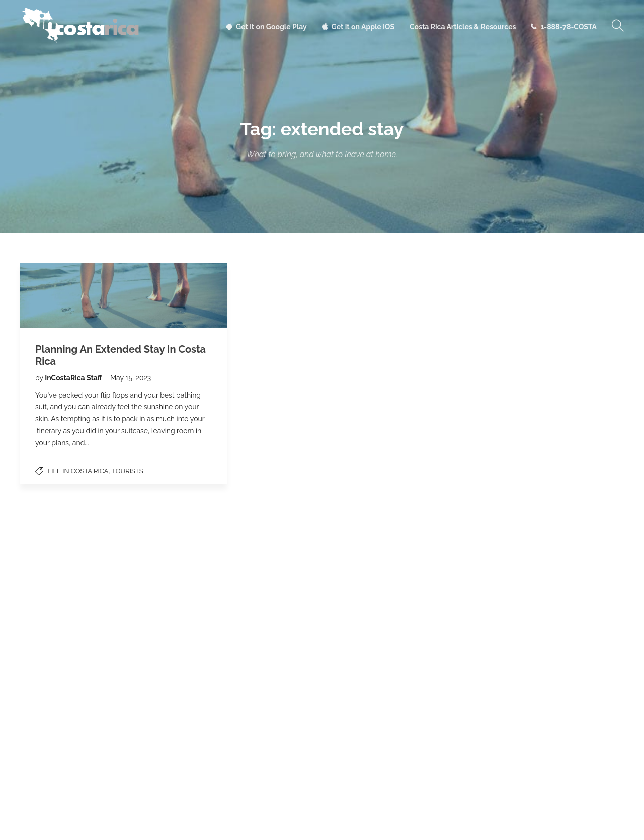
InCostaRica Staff (74, 378)
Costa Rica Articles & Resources (463, 27)
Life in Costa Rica (78, 471)
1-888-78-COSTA (569, 27)
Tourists (128, 471)
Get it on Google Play (271, 27)
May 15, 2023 (131, 378)
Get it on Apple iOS (363, 27)
